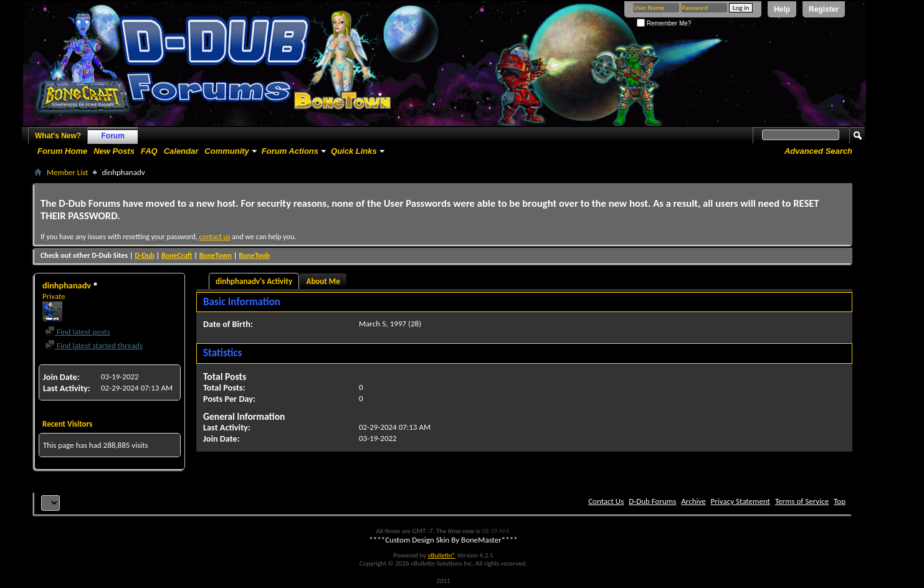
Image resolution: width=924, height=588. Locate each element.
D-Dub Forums (652, 501)
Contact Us (606, 501)
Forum (113, 136)
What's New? (58, 136)
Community (227, 151)
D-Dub (145, 255)
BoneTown (216, 255)
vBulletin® (441, 555)
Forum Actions (290, 151)
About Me (323, 281)
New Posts (114, 151)
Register (824, 9)
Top (840, 501)
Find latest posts (78, 332)
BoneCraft (177, 255)
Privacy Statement (741, 501)
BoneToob (254, 255)
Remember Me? (664, 23)
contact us (215, 237)
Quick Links (354, 151)
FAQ (149, 151)
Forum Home (62, 151)
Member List (67, 172)
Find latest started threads (94, 345)
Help (782, 9)
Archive (693, 501)
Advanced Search (818, 151)
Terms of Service (802, 501)
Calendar (181, 151)
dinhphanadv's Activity (254, 281)
